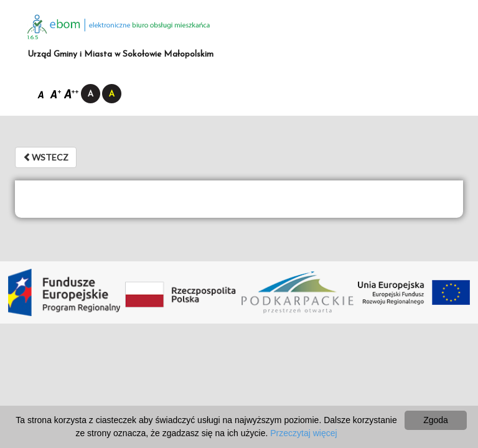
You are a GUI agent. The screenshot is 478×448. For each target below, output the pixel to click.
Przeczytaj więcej (303, 433)
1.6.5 (33, 38)
